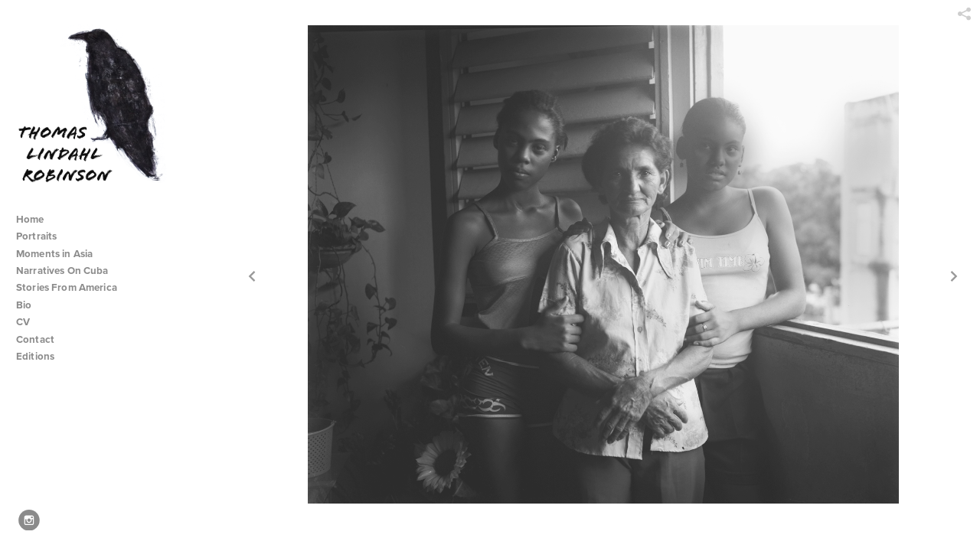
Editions (35, 356)
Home (30, 219)
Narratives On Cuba (69, 271)
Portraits (36, 236)
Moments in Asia (61, 254)
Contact (35, 339)
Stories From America (73, 287)
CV (23, 322)
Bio (24, 305)
